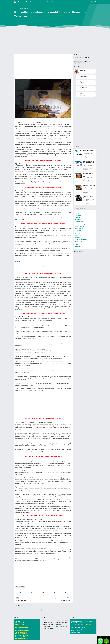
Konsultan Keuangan (20, 587)
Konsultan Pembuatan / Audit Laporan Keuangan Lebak (60, 600)
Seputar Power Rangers (48, 628)
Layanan (20, 2)
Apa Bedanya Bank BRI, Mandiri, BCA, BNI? (88, 151)
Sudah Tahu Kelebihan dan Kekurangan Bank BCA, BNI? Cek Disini (88, 163)
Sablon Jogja (88, 624)
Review (59, 624)
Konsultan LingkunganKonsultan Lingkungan (48, 624)
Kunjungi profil (83, 72)
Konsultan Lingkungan (63, 622)
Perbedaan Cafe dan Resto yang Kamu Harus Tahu (89, 175)
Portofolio (32, 2)
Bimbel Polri (50, 2)
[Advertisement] (55, 41)
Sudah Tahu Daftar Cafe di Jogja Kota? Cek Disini (89, 186)
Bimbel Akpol (40, 2)
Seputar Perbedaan (62, 626)
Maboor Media (60, 642)
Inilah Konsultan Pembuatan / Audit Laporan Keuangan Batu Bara (28, 600)
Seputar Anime (46, 626)
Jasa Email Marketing (62, 620)
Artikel (26, 2)
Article (44, 620)
